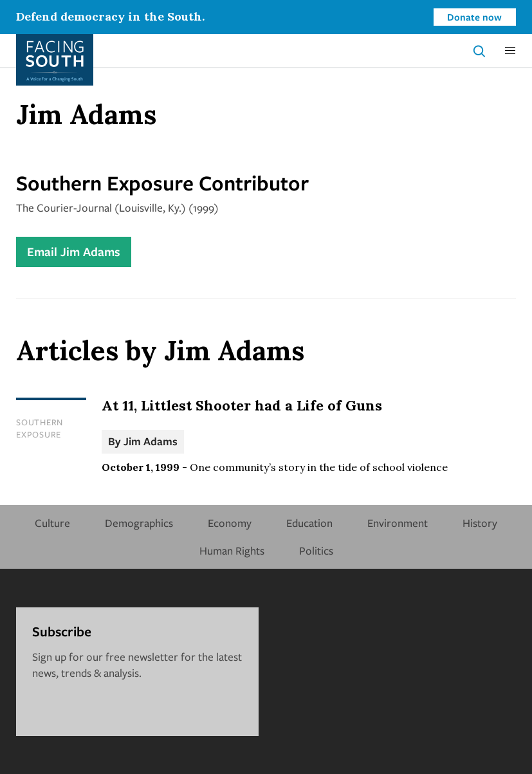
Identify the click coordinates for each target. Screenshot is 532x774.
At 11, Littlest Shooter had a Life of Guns (242, 405)
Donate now (474, 17)
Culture (52, 523)
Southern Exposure (40, 428)
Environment (398, 523)
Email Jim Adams (74, 252)
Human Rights (232, 550)
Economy (230, 523)
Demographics (139, 523)
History (480, 523)
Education (309, 523)
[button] (510, 51)
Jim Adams (151, 441)
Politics (316, 550)
